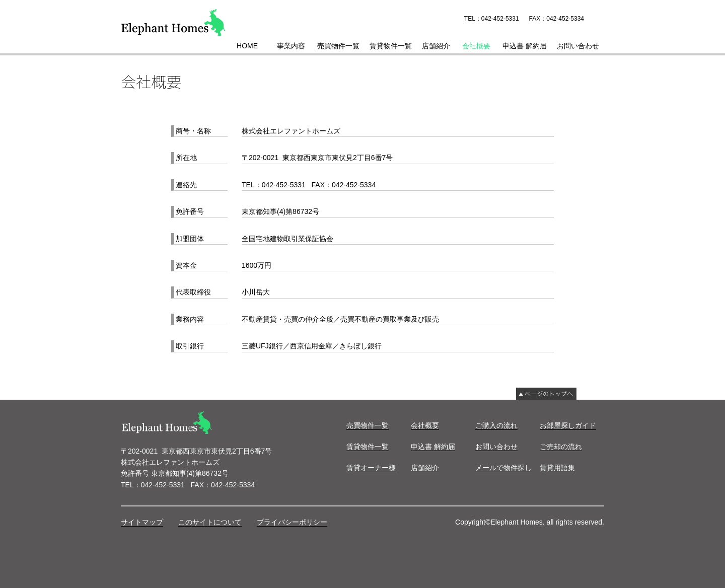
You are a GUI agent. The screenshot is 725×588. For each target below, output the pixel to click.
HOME (247, 46)
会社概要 (476, 46)
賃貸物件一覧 (391, 46)
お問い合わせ (578, 46)
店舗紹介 (436, 46)
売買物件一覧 (338, 46)
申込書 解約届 (525, 46)
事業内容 (291, 46)
